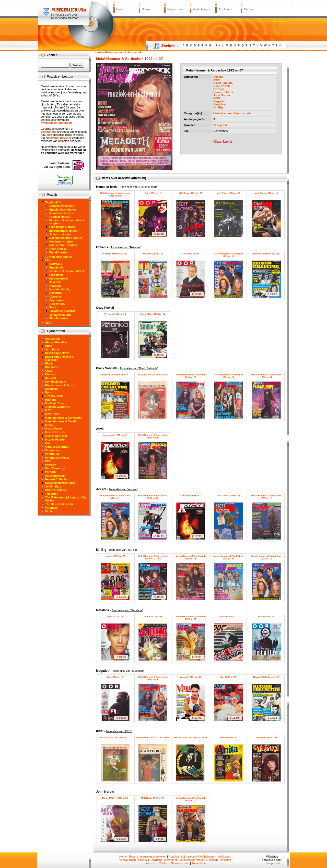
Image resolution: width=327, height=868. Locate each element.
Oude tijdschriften (57, 447)
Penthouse (52, 454)
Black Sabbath (223, 83)
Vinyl (49, 511)
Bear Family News (57, 353)
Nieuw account (180, 863)
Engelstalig (57, 267)
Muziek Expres (55, 432)
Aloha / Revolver (56, 342)
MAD (48, 410)
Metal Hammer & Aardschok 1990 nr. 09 (191, 376)
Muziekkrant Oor (56, 436)
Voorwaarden (128, 860)
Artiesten (225, 860)
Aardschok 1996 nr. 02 (115, 435)
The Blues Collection (59, 504)
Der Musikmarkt (56, 382)
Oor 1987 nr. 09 (228, 677)
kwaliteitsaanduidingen (56, 123)
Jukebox (55, 282)
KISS (217, 98)
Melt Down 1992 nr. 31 (153, 798)
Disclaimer (171, 860)
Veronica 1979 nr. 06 (266, 738)
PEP (48, 461)
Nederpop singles (61, 241)
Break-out (52, 367)
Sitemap (213, 860)
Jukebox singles (60, 234)
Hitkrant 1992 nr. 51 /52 (115, 254)
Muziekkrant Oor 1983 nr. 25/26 (191, 738)
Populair (174, 857)
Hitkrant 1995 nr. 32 (153, 254)
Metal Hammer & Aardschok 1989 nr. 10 (153, 436)
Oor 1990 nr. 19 (115, 677)
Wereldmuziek (59, 252)
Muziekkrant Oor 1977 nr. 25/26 (153, 738)
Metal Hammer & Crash (61, 421)
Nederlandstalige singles (66, 238)
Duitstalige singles (62, 206)
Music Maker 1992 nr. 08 (115, 798)
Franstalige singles (62, 227)
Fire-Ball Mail (54, 396)
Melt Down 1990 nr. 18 (228, 496)
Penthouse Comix (57, 458)
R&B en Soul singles (63, 245)
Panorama (52, 450)
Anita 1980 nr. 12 (228, 738)
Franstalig (56, 275)
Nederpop (56, 293)
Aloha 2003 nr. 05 (153, 617)
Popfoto (51, 472)
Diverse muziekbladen (60, 385)
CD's (48, 323)
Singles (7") (53, 202)
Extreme (219, 89)
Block (49, 363)
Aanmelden (198, 863)
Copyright (156, 860)
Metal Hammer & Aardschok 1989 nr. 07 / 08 (153, 557)
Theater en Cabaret (62, 311)
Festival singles (60, 217)
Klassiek (55, 286)
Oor (48, 443)
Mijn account (176, 9)
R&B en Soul (58, 304)
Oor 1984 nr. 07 (228, 617)
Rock (53, 307)
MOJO (49, 425)
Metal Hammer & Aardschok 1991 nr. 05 (229, 557)
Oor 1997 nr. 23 (266, 617)
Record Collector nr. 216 (266, 677)
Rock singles (58, 249)
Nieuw (146, 9)
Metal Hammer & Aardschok (232, 113)
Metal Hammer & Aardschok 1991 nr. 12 (229, 376)
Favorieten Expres (61, 213)
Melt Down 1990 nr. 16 (266, 193)
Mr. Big (218, 107)
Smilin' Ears (53, 486)
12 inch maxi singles (59, 257)
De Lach (51, 378)
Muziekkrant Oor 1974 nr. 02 (153, 375)
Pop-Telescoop (55, 468)
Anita (49, 346)
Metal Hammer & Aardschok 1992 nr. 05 (191, 557)
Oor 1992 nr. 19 (190, 254)
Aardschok (52, 339)
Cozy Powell (221, 86)
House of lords (223, 92)
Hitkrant (51, 400)
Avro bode (52, 349)
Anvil (217, 80)
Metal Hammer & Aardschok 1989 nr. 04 (266, 376)
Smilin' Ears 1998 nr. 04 (153, 314)
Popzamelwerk (55, 476)
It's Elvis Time (55, 403)
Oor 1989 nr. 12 (153, 193)
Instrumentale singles (64, 231)
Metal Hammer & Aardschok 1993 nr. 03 (153, 497)
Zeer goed (220, 125)
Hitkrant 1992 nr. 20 (115, 556)
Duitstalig (56, 264)
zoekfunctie (49, 132)
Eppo (49, 392)
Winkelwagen (202, 9)
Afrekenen (225, 9)
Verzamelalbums (60, 315)
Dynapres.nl (272, 863)
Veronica (51, 508)
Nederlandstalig (60, 289)
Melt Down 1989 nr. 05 (228, 193)
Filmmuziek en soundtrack (67, 271)
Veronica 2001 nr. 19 (191, 677)
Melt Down (52, 414)
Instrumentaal (59, 278)
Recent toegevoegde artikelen (148, 857)
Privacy (143, 860)
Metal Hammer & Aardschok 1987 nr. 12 (266, 497)
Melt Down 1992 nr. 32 (190, 193)
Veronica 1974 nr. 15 (115, 314)
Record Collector (57, 479)
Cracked (51, 374)
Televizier (51, 494)
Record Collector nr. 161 (266, 254)
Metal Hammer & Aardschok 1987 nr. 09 (191, 799)
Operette (55, 297)
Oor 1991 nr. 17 (115, 617)
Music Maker (54, 429)
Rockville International (60, 483)
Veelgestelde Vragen (192, 860)
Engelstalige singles (63, 210)
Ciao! (49, 371)
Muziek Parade (55, 439)
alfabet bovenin (61, 138)
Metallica (219, 104)
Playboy (51, 465)
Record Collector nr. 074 (115, 375)
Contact (249, 9)
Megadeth (220, 101)
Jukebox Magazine (58, 407)
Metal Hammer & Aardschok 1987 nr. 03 (191, 618)
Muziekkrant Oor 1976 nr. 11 (115, 738)
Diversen (51, 389)
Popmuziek (57, 300)
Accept (218, 77)
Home (120, 9)
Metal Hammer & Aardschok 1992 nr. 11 (229, 255)
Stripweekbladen (56, 490)
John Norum (222, 95)
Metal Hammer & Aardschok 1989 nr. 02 (115, 194)
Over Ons (151, 863)
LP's (48, 260)
